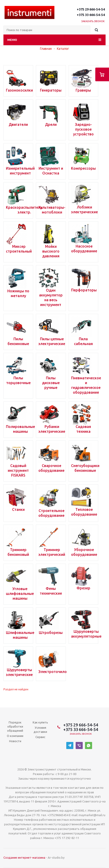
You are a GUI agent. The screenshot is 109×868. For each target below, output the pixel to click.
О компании (15, 736)
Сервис (40, 737)
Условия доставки (40, 730)
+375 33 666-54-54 (91, 15)
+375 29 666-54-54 (91, 9)
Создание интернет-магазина (24, 857)
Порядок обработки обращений (15, 726)
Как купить (40, 722)
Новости (15, 741)
